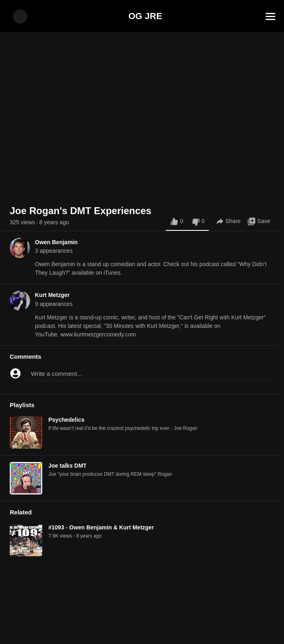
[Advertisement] (142, 626)
